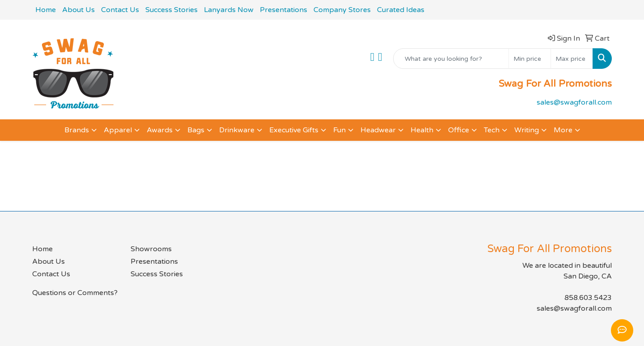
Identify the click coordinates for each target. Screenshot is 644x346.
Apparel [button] (118, 130)
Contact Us (120, 10)
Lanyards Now (229, 10)
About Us (78, 10)
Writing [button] (527, 130)
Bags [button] (196, 130)
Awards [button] (160, 130)
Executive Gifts (294, 130)
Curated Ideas (401, 10)
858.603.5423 (588, 298)
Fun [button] (339, 130)
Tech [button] (492, 130)
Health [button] (422, 130)
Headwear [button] (378, 130)
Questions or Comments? (75, 293)
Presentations (284, 10)
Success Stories (172, 10)
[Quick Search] (451, 59)
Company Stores (342, 10)
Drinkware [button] (237, 130)
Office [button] (459, 130)
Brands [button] (77, 130)
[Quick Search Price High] (572, 59)
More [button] (563, 130)
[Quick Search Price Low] (530, 59)
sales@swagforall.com (574, 102)
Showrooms (151, 249)
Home (46, 10)
